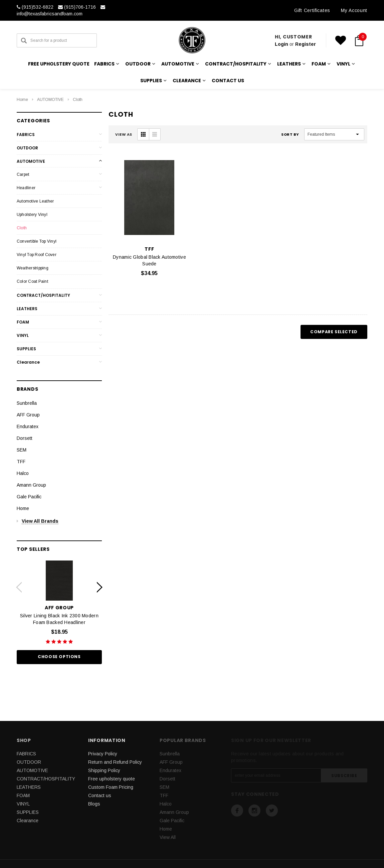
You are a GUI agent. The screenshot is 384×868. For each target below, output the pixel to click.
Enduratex (28, 426)
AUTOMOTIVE (50, 100)
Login (281, 44)
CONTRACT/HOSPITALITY (43, 295)
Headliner (26, 188)
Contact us (228, 81)
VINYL (23, 335)
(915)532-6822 (35, 7)
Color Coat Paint (32, 281)
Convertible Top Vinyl (37, 241)
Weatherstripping (33, 268)
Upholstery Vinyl (32, 215)
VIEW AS (124, 134)
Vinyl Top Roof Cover (37, 255)
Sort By (290, 134)
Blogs (94, 804)
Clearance (28, 362)
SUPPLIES (26, 349)
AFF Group (28, 415)
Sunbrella (27, 403)
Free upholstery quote (59, 64)
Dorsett (25, 438)
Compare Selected (334, 332)
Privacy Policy (103, 754)
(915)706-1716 (77, 7)
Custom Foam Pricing (111, 787)
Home (22, 100)
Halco (23, 473)
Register (306, 44)
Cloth (78, 100)
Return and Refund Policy (115, 762)
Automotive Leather (35, 201)
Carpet (23, 174)
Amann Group (31, 485)
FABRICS (26, 135)
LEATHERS (27, 309)
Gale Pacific (29, 497)
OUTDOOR (27, 148)
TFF (21, 462)
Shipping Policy (104, 770)
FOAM (23, 322)
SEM (22, 450)
